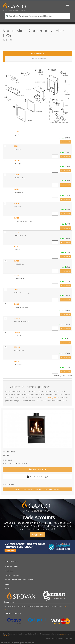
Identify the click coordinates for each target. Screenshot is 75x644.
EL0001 (16, 361)
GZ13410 (17, 318)
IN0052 (16, 189)
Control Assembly (38, 58)
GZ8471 (16, 146)
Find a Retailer (38, 470)
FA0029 (16, 218)
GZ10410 (17, 333)
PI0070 (16, 232)
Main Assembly (37, 54)
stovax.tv (6, 636)
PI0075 (16, 247)
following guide (50, 397)
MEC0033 (17, 161)
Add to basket (65, 142)
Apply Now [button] (38, 535)
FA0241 (16, 175)
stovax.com (64, 634)
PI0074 (16, 275)
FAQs (7, 589)
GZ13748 (17, 347)
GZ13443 (17, 290)
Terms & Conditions (12, 575)
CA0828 (16, 304)
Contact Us (9, 571)
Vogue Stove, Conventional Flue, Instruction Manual (37, 489)
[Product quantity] (55, 142)
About (7, 584)
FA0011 (16, 204)
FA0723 (16, 261)
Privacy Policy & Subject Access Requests (19, 580)
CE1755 (16, 132)
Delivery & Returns (12, 566)
